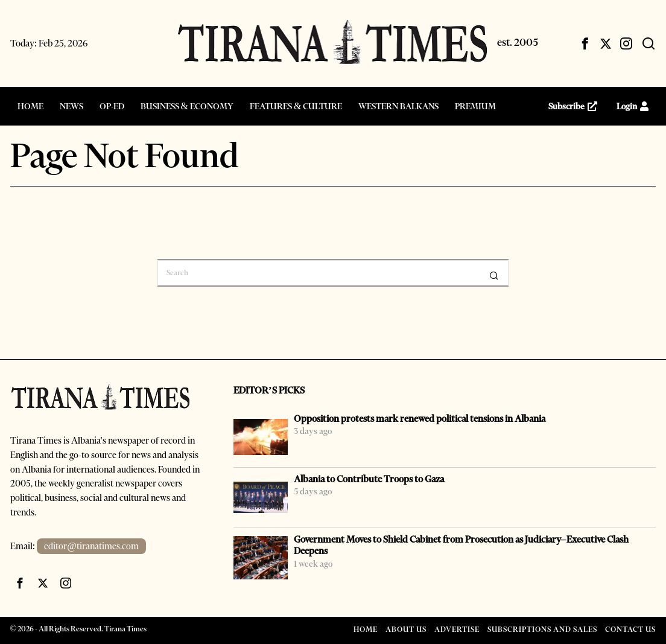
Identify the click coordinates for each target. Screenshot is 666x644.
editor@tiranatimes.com (91, 546)
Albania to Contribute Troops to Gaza (369, 479)
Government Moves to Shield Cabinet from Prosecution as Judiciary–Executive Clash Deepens (461, 545)
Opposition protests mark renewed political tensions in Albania (420, 419)
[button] (494, 275)
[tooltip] (585, 43)
